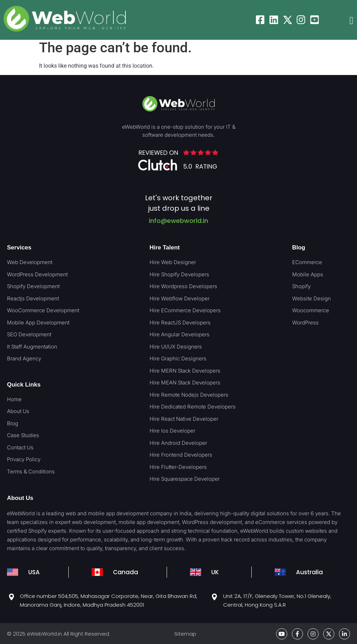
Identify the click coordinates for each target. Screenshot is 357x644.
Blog (299, 248)
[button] (351, 21)
